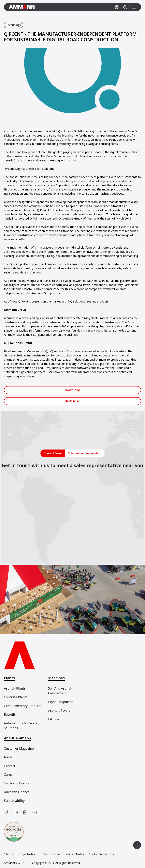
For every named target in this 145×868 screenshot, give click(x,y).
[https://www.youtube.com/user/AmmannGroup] (35, 812)
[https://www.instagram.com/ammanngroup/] (16, 812)
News (8, 757)
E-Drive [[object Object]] (54, 719)
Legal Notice (28, 854)
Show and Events (16, 783)
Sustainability (14, 801)
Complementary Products (23, 706)
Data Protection (51, 854)
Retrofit (10, 714)
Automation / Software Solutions (21, 726)
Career (9, 775)
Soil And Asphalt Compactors (60, 691)
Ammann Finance (17, 792)
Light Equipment (60, 702)
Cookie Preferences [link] (101, 854)
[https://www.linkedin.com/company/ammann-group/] (25, 812)
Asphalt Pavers (59, 711)
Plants (9, 678)
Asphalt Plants (15, 688)
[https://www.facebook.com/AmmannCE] (6, 812)
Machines (56, 678)
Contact (10, 766)
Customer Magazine (19, 748)
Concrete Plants (16, 697)
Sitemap (9, 854)
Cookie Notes (75, 854)
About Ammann (17, 738)
